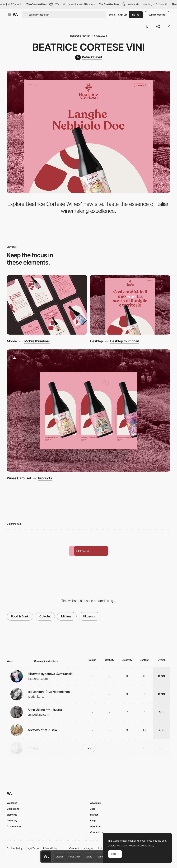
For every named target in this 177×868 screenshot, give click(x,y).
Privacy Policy (50, 848)
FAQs (93, 820)
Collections (13, 809)
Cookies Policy (15, 848)
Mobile (12, 341)
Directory (12, 820)
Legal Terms (33, 848)
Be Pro (136, 15)
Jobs (93, 809)
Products (45, 478)
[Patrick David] (88, 57)
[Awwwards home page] (46, 857)
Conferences (14, 826)
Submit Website (157, 15)
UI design (90, 616)
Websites (12, 803)
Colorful (45, 616)
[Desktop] (130, 305)
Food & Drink (20, 616)
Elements (102, 857)
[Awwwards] (15, 15)
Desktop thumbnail (124, 341)
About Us (95, 826)
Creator (59, 857)
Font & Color (74, 857)
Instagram (89, 848)
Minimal (67, 616)
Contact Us (96, 832)
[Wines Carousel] (88, 411)
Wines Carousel (19, 478)
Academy (96, 803)
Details (89, 857)
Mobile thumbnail (37, 341)
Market (94, 815)
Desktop (97, 341)
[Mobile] (47, 305)
